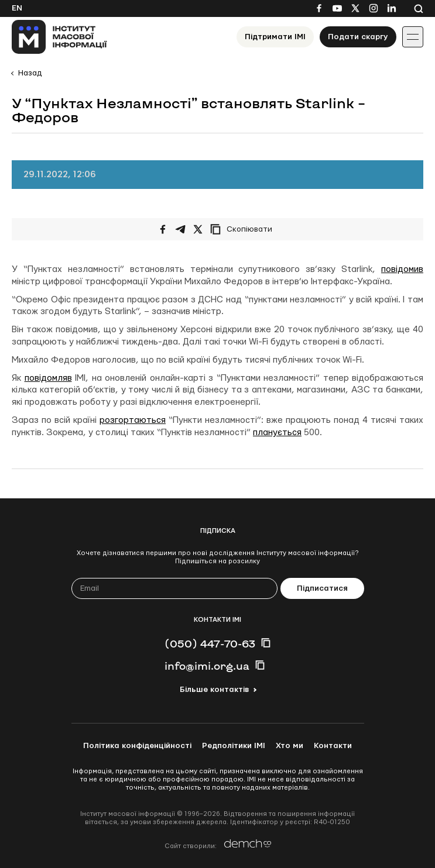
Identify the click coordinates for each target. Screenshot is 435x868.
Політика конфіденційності (137, 746)
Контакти (333, 746)
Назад (30, 73)
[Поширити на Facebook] (163, 229)
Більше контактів (214, 690)
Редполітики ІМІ (234, 746)
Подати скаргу (358, 37)
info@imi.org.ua (207, 666)
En (17, 8)
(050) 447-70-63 (210, 643)
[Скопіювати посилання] (244, 229)
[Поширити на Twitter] (198, 229)
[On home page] (59, 37)
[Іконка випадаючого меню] (413, 37)
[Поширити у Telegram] (180, 229)
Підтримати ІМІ (275, 37)
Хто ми (290, 746)
